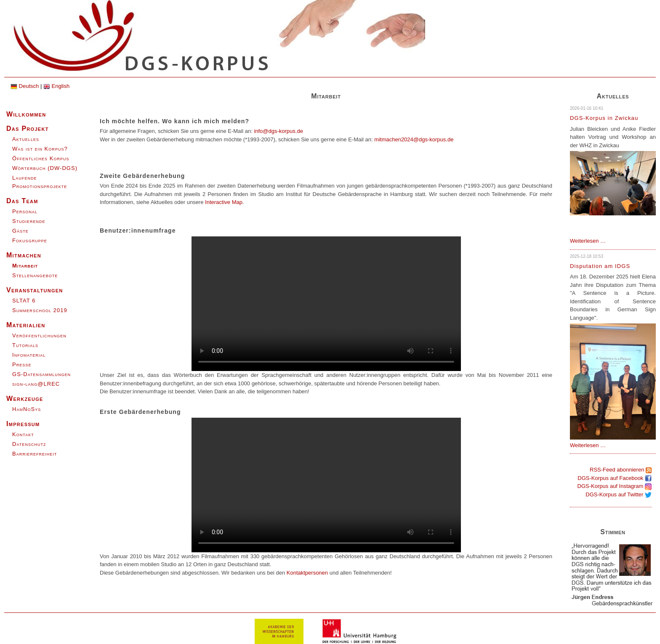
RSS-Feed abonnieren (621, 470)
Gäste (20, 231)
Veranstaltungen (35, 290)
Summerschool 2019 (40, 310)
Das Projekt (28, 129)
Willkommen (26, 114)
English (56, 86)
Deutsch (25, 86)
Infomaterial (29, 355)
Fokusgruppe (30, 240)
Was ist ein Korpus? (40, 149)
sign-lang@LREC (36, 384)
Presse (22, 364)
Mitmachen (24, 255)
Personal (25, 211)
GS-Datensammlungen (41, 374)
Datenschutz (29, 444)
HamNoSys (27, 409)
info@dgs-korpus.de (278, 131)
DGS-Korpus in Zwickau (604, 118)
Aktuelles (26, 139)
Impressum (23, 424)
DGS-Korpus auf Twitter (619, 494)
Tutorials (25, 345)
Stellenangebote (35, 275)
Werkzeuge (25, 399)
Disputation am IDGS (600, 266)
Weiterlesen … (588, 241)
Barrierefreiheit (35, 454)
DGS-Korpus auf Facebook (615, 478)
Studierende (29, 221)
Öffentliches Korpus (41, 158)
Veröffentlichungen (39, 335)
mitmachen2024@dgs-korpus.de (414, 139)
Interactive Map (224, 202)
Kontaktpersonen (307, 573)
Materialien (26, 325)
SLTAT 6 (24, 301)
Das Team (22, 201)
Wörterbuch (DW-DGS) (45, 168)
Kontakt (23, 434)
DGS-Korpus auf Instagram (615, 486)
